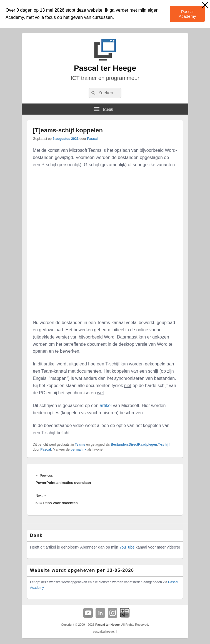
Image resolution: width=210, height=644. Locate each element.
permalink (78, 449)
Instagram (112, 613)
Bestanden (119, 445)
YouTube (127, 547)
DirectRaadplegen (143, 445)
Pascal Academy (187, 14)
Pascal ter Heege (105, 68)
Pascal (92, 139)
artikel (106, 406)
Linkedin (100, 613)
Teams (80, 445)
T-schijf (164, 445)
